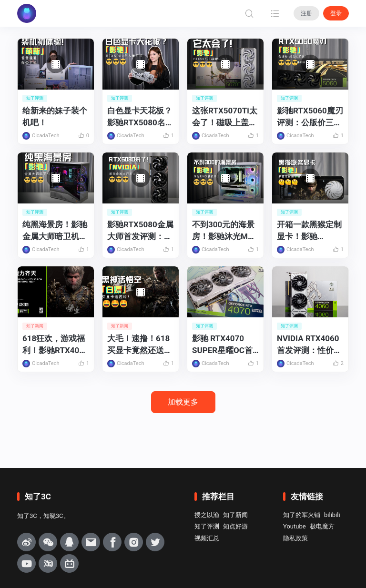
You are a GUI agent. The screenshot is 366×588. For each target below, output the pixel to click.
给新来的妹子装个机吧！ (55, 117)
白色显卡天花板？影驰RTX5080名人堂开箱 (140, 117)
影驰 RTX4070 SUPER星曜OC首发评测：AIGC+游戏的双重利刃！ (224, 345)
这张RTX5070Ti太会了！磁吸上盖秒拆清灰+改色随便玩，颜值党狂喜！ (225, 117)
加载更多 (183, 402)
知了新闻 (235, 515)
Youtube (295, 526)
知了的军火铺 (302, 515)
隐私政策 (295, 538)
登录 (336, 13)
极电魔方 (322, 526)
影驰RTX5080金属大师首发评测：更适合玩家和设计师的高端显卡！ (140, 231)
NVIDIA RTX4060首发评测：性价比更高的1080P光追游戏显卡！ (309, 345)
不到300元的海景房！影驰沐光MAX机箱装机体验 (225, 231)
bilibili (332, 515)
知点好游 (235, 526)
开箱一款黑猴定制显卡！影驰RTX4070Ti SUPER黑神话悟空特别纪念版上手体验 (310, 231)
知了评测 (207, 526)
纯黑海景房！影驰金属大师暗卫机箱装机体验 (55, 231)
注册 (306, 13)
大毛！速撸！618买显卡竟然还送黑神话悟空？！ (140, 345)
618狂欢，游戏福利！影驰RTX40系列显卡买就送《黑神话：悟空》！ (55, 345)
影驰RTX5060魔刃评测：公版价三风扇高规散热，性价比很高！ (310, 117)
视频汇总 (207, 538)
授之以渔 (207, 515)
